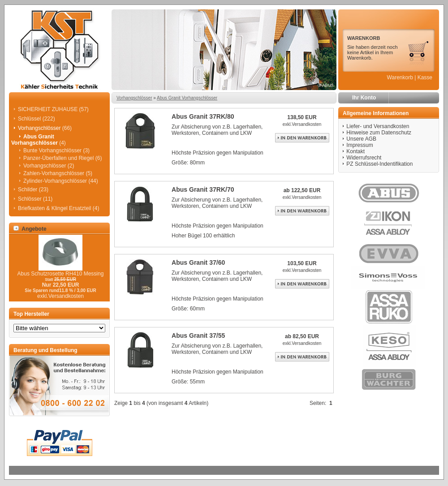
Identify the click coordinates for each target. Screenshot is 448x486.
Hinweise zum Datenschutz (379, 133)
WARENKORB (364, 38)
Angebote (30, 229)
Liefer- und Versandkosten (378, 126)
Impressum (360, 145)
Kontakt (355, 151)
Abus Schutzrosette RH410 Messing (61, 274)
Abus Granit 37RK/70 (203, 189)
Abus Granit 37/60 (198, 262)
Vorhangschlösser (134, 98)
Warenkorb (400, 77)
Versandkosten (306, 124)
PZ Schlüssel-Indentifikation (379, 164)
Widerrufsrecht (364, 158)
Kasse (425, 77)
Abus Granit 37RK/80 (203, 116)
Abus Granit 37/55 (198, 335)
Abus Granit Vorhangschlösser (187, 98)
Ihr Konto (364, 98)
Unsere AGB (361, 139)
